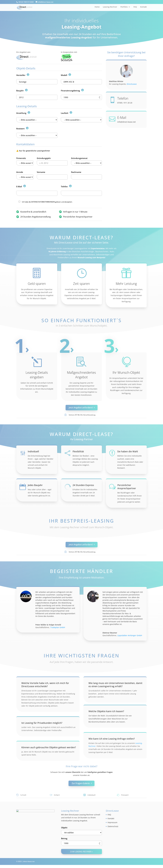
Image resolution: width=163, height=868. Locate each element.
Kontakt (143, 7)
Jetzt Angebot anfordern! (81, 408)
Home (97, 7)
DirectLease (132, 84)
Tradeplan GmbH (58, 627)
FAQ (135, 7)
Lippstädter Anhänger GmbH (130, 635)
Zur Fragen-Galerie (81, 783)
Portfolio (124, 7)
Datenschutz (113, 826)
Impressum (112, 822)
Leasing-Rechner (110, 7)
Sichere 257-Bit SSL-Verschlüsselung (82, 415)
